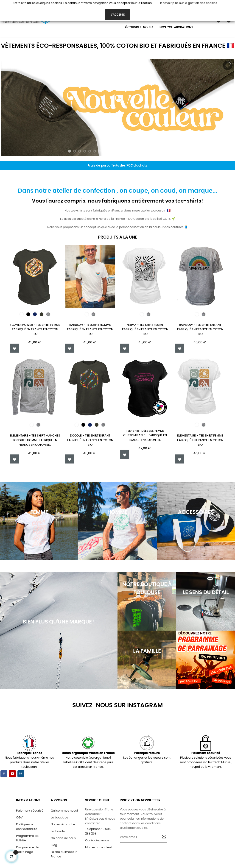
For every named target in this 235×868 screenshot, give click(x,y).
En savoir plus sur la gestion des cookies (188, 3)
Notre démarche (63, 825)
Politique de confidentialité (27, 827)
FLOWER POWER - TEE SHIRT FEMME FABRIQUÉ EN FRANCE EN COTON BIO (35, 330)
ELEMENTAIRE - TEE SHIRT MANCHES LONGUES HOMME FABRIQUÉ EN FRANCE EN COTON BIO (35, 440)
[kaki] (42, 314)
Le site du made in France (64, 854)
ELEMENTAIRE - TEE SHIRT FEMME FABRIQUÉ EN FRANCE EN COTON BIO (200, 440)
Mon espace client (99, 847)
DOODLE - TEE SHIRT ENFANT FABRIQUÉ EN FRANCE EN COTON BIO (90, 440)
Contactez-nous (97, 841)
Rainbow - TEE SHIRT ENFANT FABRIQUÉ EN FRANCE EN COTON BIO (200, 330)
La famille (58, 831)
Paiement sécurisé (30, 811)
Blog (54, 845)
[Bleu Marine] (35, 314)
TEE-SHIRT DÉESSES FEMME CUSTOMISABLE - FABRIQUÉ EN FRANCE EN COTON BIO (145, 435)
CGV (19, 818)
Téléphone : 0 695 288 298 (98, 831)
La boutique (59, 818)
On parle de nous (63, 838)
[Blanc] (22, 314)
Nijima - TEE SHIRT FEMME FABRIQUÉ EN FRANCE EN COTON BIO (145, 330)
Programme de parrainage (27, 850)
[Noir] (28, 314)
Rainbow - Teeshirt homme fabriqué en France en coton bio (90, 330)
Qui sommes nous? (65, 811)
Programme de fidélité (27, 838)
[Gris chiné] (48, 314)
